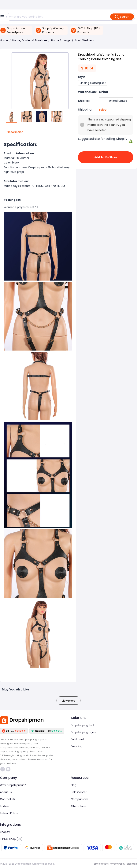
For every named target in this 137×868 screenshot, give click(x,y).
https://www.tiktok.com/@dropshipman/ (3, 769)
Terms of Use (100, 864)
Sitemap (132, 864)
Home (4, 40)
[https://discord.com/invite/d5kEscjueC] (8, 769)
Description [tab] (15, 132)
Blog (74, 785)
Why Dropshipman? (13, 785)
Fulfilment (77, 739)
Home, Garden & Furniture (30, 40)
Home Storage (61, 40)
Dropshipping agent (84, 732)
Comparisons (80, 799)
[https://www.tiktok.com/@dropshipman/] (3, 769)
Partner (5, 806)
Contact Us (7, 799)
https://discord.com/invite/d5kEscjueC (8, 769)
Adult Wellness (84, 40)
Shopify (5, 832)
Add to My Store (106, 157)
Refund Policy (9, 813)
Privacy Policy (117, 864)
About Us (6, 792)
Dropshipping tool (82, 725)
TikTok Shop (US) (11, 839)
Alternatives (79, 806)
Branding (77, 746)
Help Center (79, 792)
